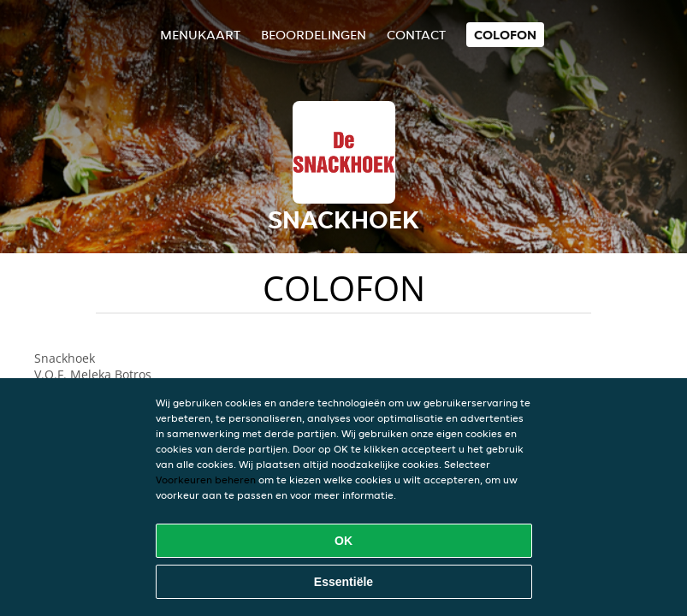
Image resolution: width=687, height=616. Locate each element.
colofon (505, 35)
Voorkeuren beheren (206, 480)
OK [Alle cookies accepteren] (343, 541)
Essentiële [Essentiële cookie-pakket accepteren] (343, 582)
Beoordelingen (314, 35)
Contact (416, 35)
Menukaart (200, 35)
